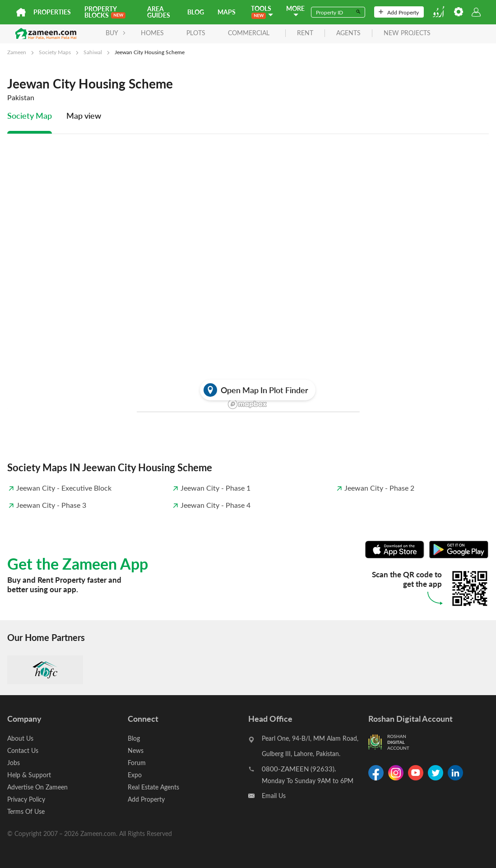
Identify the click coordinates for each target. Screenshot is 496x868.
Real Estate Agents (153, 787)
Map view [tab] (84, 115)
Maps (227, 12)
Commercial (249, 33)
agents (348, 33)
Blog (196, 12)
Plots (196, 33)
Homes (152, 33)
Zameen (17, 52)
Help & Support (29, 775)
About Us (20, 738)
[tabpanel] (248, 301)
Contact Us (23, 750)
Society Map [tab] (30, 115)
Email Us (274, 796)
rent (305, 33)
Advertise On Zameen (37, 787)
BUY (116, 33)
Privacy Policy (26, 799)
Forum (137, 763)
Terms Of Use (26, 811)
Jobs (14, 763)
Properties (52, 12)
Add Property (399, 12)
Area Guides (159, 12)
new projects (407, 33)
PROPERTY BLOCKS (105, 12)
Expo (135, 775)
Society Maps (55, 52)
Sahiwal (93, 52)
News (136, 750)
